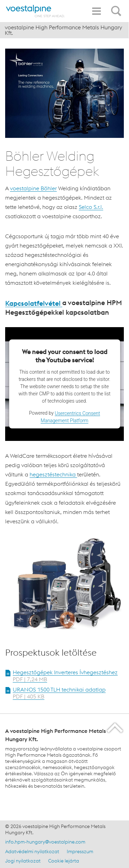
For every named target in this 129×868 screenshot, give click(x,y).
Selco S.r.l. (91, 207)
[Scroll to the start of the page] (115, 728)
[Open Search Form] (117, 7)
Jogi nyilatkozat (23, 861)
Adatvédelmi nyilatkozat (32, 851)
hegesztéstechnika (53, 474)
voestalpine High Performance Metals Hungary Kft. (63, 30)
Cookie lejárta (64, 861)
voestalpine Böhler (33, 188)
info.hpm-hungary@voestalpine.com (45, 842)
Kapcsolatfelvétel (34, 303)
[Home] (35, 11)
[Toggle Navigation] (96, 11)
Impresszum (80, 851)
